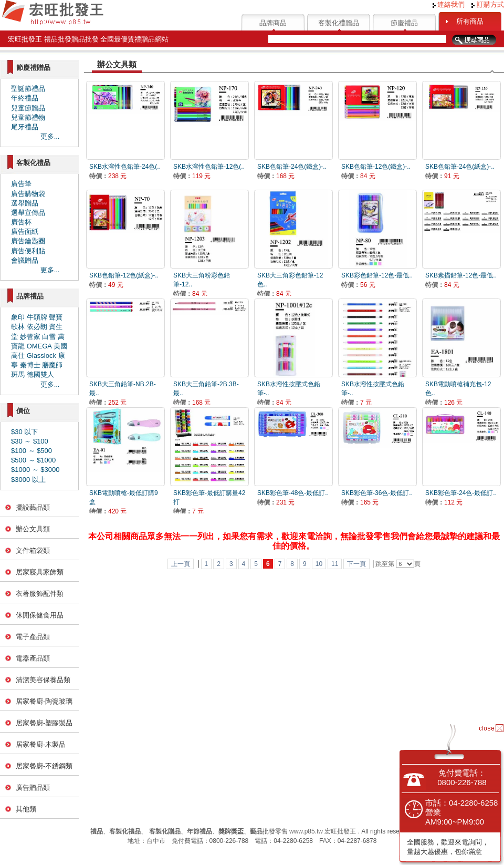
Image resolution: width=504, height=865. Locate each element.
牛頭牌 (37, 317)
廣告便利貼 (28, 251)
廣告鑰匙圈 (28, 241)
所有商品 (470, 21)
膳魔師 (52, 365)
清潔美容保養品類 (43, 680)
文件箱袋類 (33, 550)
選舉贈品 (25, 203)
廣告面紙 (25, 231)
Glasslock (41, 356)
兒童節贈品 (28, 108)
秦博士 (30, 365)
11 (335, 564)
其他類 (26, 809)
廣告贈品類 (33, 787)
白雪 (49, 337)
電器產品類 (33, 658)
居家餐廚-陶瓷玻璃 (44, 701)
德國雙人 (40, 374)
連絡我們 (449, 4)
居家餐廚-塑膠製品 (44, 723)
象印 (18, 317)
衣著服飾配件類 (40, 594)
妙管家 (30, 337)
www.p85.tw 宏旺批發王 (323, 831)
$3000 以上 (28, 480)
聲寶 (56, 317)
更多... (50, 136)
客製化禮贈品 (339, 23)
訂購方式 (488, 4)
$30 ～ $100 (30, 441)
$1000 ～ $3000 (35, 470)
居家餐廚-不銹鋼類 (44, 766)
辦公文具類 (33, 529)
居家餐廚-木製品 (41, 744)
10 (319, 564)
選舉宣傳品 (28, 213)
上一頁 (181, 564)
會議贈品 (25, 260)
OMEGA (39, 346)
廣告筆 (21, 184)
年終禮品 (25, 98)
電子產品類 (33, 637)
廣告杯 (21, 222)
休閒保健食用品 (40, 615)
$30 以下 (24, 432)
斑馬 (18, 374)
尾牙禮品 (25, 127)
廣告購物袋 (28, 194)
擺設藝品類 (33, 507)
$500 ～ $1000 (33, 460)
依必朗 (37, 327)
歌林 (18, 327)
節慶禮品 (404, 23)
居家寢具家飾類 (40, 572)
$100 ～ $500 (31, 451)
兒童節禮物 (28, 117)
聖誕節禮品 (28, 89)
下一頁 (356, 564)
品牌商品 (273, 23)
